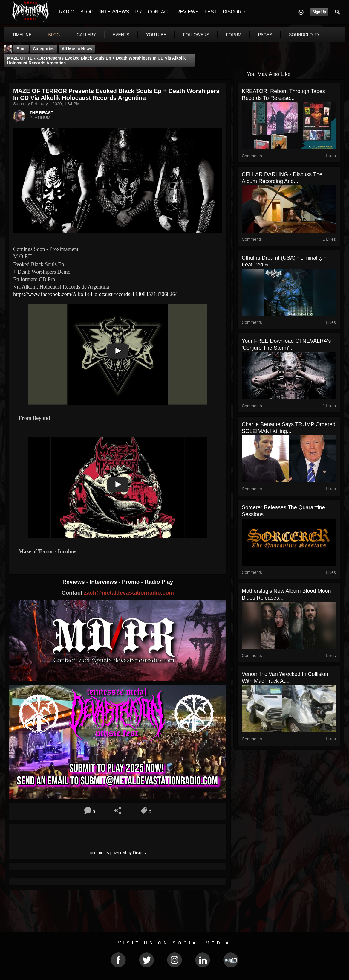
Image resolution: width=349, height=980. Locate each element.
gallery (86, 35)
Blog (21, 49)
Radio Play (159, 582)
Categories (44, 49)
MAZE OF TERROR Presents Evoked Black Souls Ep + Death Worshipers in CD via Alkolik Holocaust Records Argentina (97, 60)
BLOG (87, 12)
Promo (131, 582)
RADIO (67, 12)
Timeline (22, 35)
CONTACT (159, 12)
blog (54, 35)
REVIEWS (188, 12)
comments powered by (118, 853)
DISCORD (234, 12)
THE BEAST (41, 113)
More (298, 35)
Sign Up (319, 12)
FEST (211, 12)
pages (265, 35)
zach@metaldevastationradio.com (129, 593)
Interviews (104, 582)
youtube (156, 35)
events (121, 35)
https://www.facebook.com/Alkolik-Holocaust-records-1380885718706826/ (95, 294)
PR (138, 12)
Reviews (74, 582)
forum (234, 35)
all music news (77, 49)
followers (196, 35)
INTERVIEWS (114, 12)
